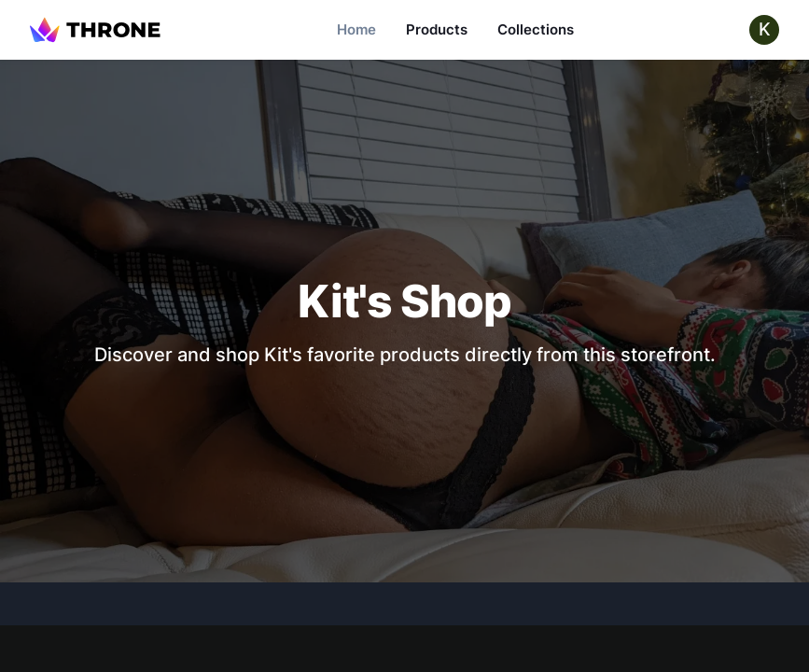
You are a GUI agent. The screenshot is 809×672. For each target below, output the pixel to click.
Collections (536, 29)
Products (437, 29)
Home (356, 29)
